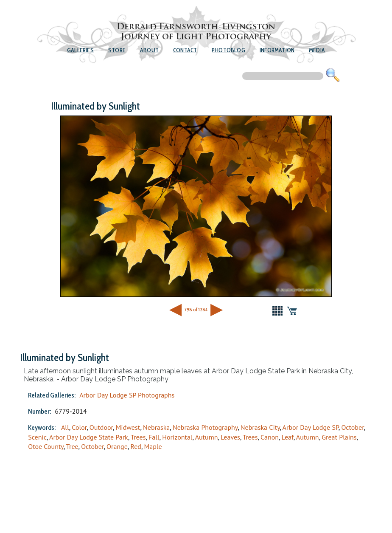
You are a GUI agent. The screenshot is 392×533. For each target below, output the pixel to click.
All (65, 427)
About (149, 50)
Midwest (128, 427)
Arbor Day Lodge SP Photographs (127, 395)
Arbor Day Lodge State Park (89, 437)
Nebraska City (260, 427)
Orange (117, 446)
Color (79, 427)
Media (317, 50)
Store (117, 50)
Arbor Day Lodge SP (311, 427)
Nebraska (156, 427)
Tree (72, 446)
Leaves (230, 437)
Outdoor (101, 427)
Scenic (37, 437)
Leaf (288, 437)
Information (277, 50)
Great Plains (339, 437)
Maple (153, 446)
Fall (154, 437)
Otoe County (46, 446)
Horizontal (177, 437)
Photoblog (228, 50)
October (352, 427)
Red (136, 446)
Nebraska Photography (205, 427)
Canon (270, 437)
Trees (138, 437)
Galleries (80, 50)
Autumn (207, 437)
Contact (185, 50)
